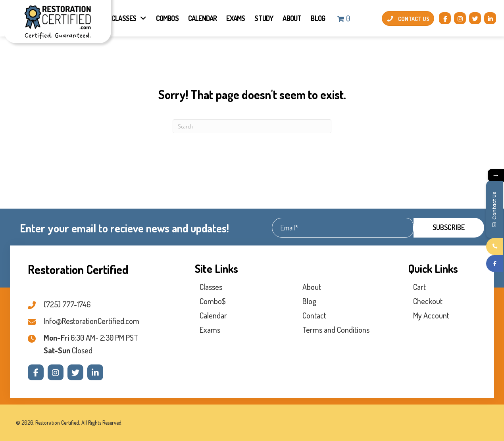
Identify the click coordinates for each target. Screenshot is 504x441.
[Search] (252, 126)
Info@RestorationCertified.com (91, 321)
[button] (445, 18)
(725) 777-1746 (67, 304)
